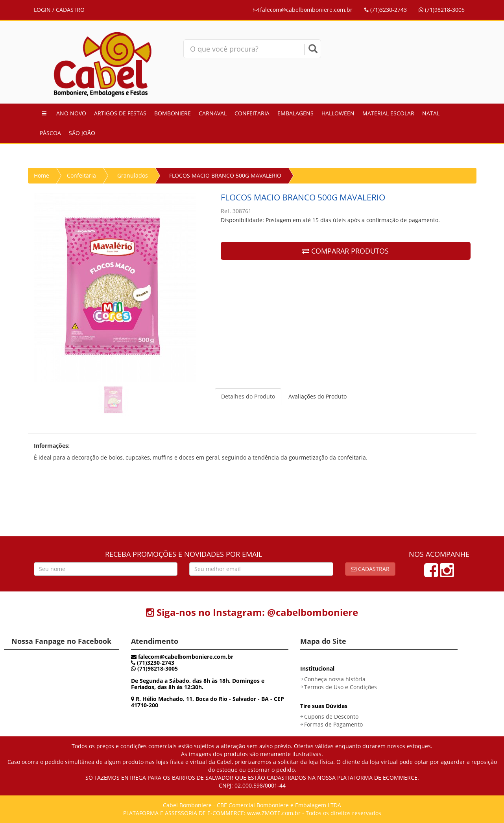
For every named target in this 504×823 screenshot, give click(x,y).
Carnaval (213, 113)
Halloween (338, 113)
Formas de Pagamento (333, 724)
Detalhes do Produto (248, 396)
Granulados (133, 175)
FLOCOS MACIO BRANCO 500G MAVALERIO (225, 175)
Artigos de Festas (120, 113)
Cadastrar (370, 569)
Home (42, 175)
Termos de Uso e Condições (341, 687)
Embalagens (295, 113)
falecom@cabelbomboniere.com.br (303, 10)
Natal (431, 113)
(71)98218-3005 (442, 10)
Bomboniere (173, 113)
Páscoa (50, 133)
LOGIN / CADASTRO (59, 10)
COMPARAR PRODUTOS (345, 251)
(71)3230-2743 (386, 10)
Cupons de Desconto (331, 716)
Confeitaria (252, 113)
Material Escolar (388, 113)
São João (82, 133)
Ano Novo (71, 113)
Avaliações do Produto (318, 396)
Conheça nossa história (335, 679)
